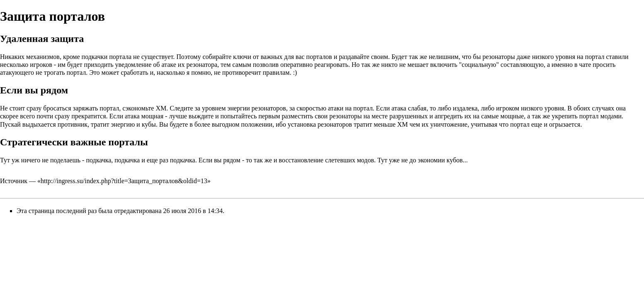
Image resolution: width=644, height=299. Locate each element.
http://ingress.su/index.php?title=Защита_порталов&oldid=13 (124, 181)
